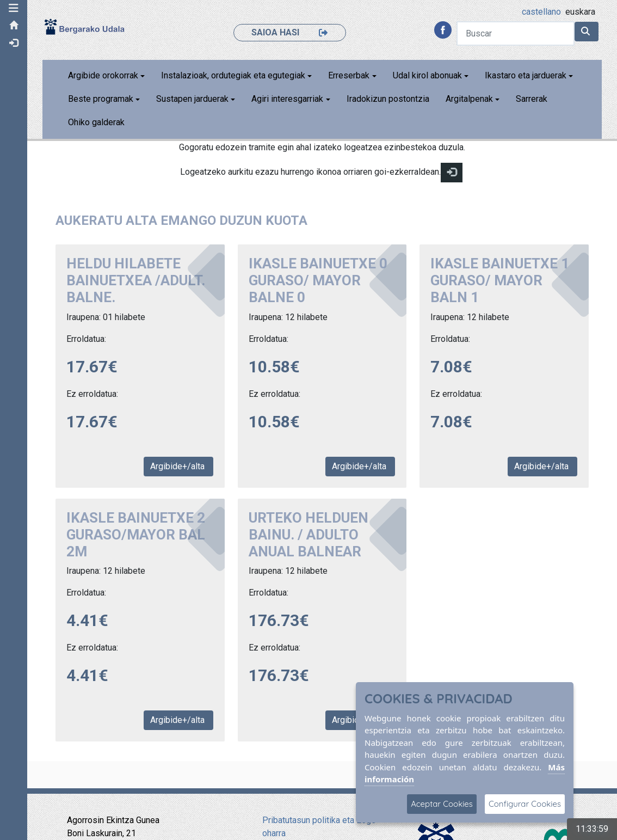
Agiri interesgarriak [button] (287, 99)
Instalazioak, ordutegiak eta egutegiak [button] (233, 75)
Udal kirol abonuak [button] (427, 75)
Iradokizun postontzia (388, 99)
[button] (14, 8)
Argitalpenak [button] (469, 99)
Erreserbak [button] (349, 75)
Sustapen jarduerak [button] (192, 99)
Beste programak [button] (101, 99)
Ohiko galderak (96, 122)
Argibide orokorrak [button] (103, 75)
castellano (541, 12)
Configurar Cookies (525, 804)
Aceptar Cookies (442, 804)
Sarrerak (532, 99)
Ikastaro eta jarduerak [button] (526, 75)
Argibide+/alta (178, 466)
